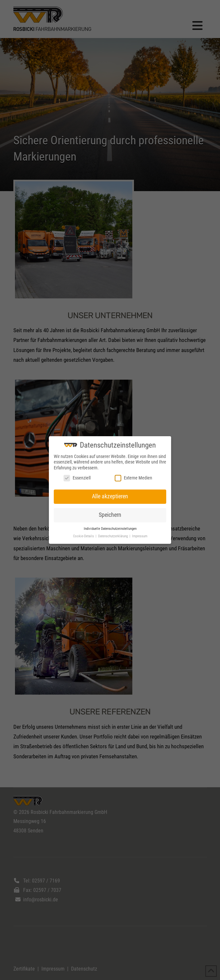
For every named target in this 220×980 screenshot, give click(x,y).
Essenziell (77, 478)
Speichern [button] (110, 515)
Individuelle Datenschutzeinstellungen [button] (110, 529)
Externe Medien (133, 478)
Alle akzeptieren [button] (110, 496)
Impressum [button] (140, 536)
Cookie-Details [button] (84, 536)
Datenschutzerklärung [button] (113, 536)
